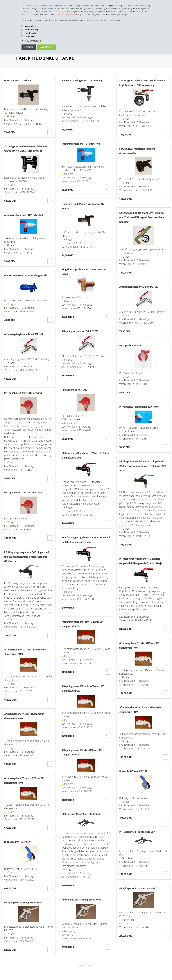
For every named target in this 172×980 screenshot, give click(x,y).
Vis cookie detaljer (32, 41)
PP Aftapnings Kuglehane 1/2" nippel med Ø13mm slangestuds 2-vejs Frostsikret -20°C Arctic (143, 466)
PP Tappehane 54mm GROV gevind (23, 393)
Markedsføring (31, 30)
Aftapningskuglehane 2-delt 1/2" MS (139, 287)
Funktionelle (30, 33)
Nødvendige (30, 26)
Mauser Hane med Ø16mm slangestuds (25, 275)
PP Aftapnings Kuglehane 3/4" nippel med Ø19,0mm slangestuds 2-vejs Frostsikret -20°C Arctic (26, 557)
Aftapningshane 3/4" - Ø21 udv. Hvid (24, 215)
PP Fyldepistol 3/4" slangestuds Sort (81, 814)
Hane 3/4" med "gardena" (18, 80)
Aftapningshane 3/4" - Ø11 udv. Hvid (81, 144)
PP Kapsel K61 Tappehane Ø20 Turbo (139, 407)
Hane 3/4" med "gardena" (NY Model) (82, 80)
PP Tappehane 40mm (131, 345)
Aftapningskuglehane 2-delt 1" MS (80, 331)
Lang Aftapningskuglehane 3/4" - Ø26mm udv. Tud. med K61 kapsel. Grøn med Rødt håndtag (142, 217)
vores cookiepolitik (63, 14)
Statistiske (29, 36)
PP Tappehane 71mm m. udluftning (23, 492)
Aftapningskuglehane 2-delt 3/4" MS (23, 334)
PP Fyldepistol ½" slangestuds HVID (23, 903)
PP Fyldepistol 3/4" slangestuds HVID (81, 900)
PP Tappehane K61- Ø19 (74, 390)
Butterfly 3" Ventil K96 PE (18, 842)
